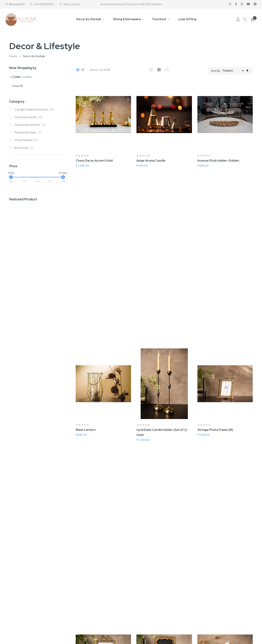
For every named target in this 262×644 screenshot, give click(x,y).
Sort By (216, 71)
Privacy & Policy (112, 612)
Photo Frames (27, 140)
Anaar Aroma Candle (151, 161)
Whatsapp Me (17, 4)
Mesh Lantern (86, 262)
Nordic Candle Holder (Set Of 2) (220, 363)
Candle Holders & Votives (35, 109)
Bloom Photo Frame (150, 363)
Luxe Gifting (187, 19)
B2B (162, 594)
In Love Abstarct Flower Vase (96, 464)
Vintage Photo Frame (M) (215, 262)
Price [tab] (13, 166)
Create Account (240, 600)
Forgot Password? (241, 606)
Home (14, 56)
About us (108, 600)
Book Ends (25, 148)
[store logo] (21, 19)
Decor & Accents (29, 117)
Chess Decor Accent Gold (94, 161)
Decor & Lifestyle (89, 19)
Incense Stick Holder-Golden (218, 161)
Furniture (160, 19)
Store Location (72, 4)
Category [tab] (17, 101)
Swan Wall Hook (208, 464)
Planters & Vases (29, 132)
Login (234, 594)
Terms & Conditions (115, 606)
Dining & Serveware (127, 19)
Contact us (109, 594)
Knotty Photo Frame (90, 363)
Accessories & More (31, 125)
